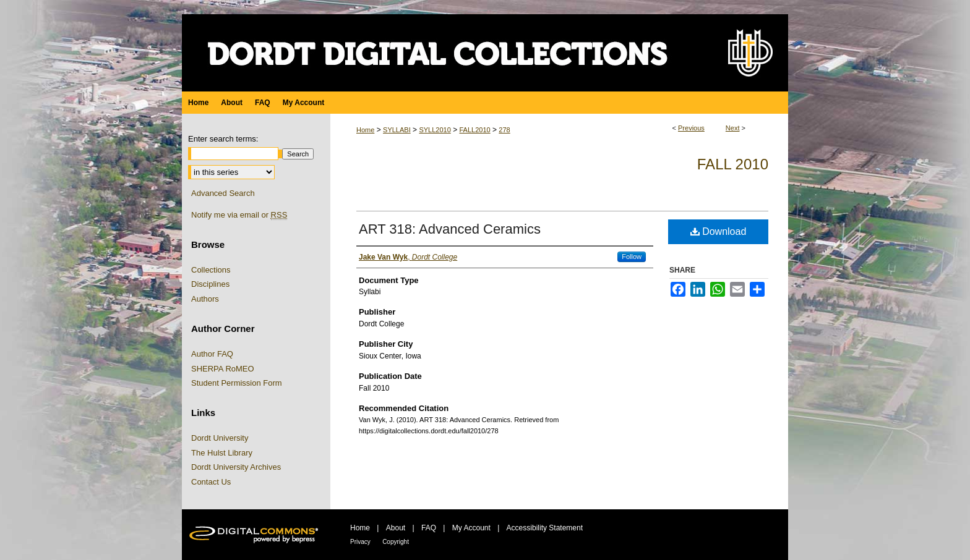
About (396, 528)
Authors (205, 299)
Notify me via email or (239, 215)
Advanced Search (223, 193)
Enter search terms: (223, 139)
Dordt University (220, 438)
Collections (211, 270)
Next (733, 128)
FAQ (429, 528)
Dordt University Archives (236, 467)
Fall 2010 (733, 164)
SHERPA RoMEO (223, 369)
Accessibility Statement (545, 528)
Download (719, 231)
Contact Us (211, 482)
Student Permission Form (237, 383)
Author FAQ (212, 354)
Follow (632, 257)
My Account (471, 528)
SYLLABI (397, 130)
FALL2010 (474, 130)
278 (504, 130)
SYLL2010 (435, 130)
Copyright (396, 542)
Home (365, 130)
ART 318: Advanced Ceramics (450, 229)
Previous (691, 128)
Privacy (360, 542)
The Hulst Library (222, 453)
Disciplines (210, 284)
